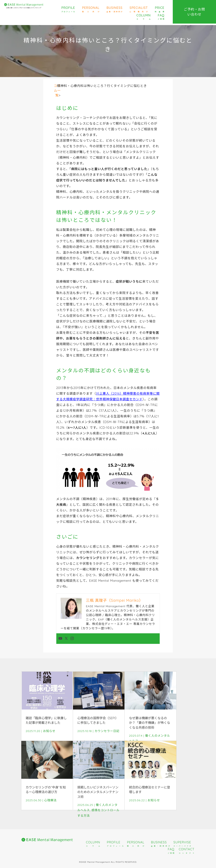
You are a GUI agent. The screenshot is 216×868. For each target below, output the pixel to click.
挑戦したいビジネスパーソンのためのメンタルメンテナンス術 (98, 792)
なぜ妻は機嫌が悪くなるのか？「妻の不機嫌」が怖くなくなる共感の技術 (149, 723)
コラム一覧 (57, 91)
